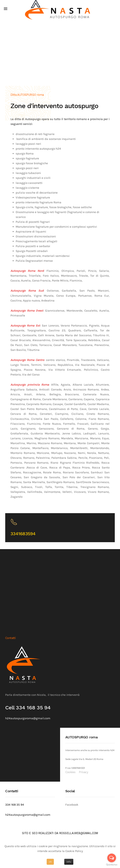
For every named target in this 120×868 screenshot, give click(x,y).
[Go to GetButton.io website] (112, 865)
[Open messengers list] (112, 858)
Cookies (70, 772)
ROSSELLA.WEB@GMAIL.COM (79, 833)
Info (69, 862)
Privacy (84, 772)
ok (50, 862)
